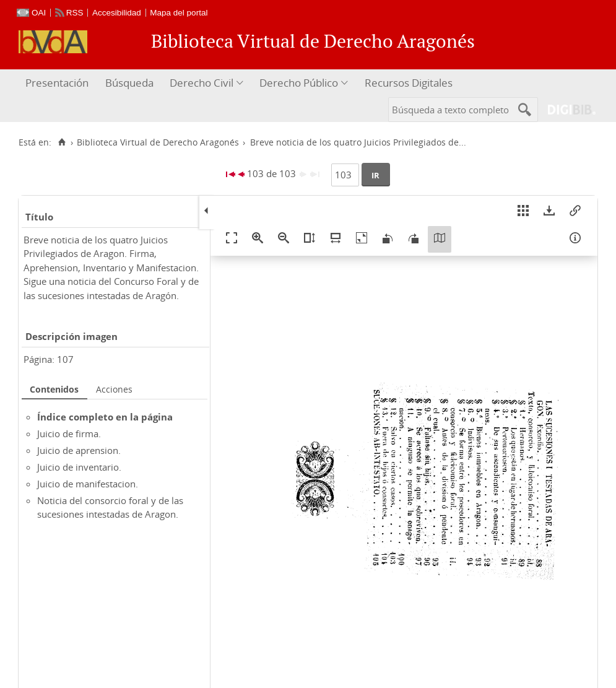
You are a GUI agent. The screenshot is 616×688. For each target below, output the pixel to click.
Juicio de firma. (69, 433)
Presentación (57, 83)
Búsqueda (129, 83)
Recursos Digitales (409, 83)
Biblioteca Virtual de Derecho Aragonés (158, 142)
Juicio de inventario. (79, 467)
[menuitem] (59, 83)
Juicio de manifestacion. (88, 484)
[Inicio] (62, 142)
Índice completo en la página (105, 417)
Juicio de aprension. (79, 450)
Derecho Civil (202, 83)
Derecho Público (299, 83)
